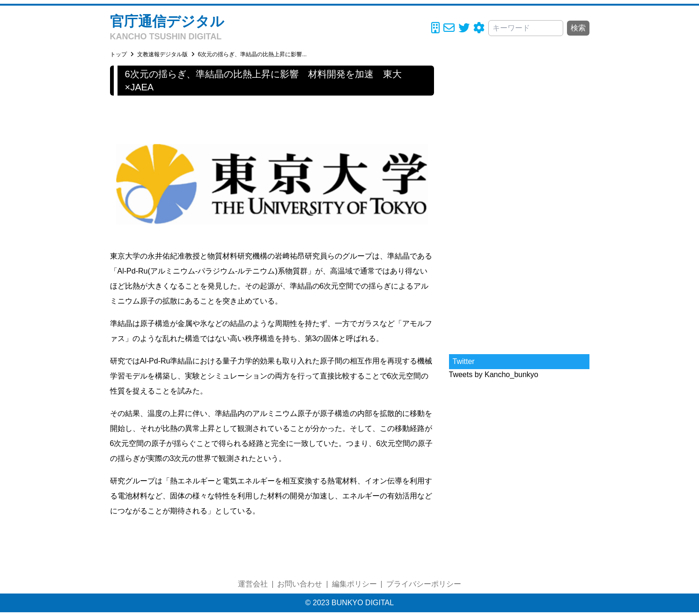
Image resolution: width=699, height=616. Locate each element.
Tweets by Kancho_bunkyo (494, 375)
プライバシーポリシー (424, 584)
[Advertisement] (519, 206)
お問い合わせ (300, 584)
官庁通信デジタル (167, 21)
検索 (578, 28)
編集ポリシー (354, 584)
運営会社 (253, 584)
